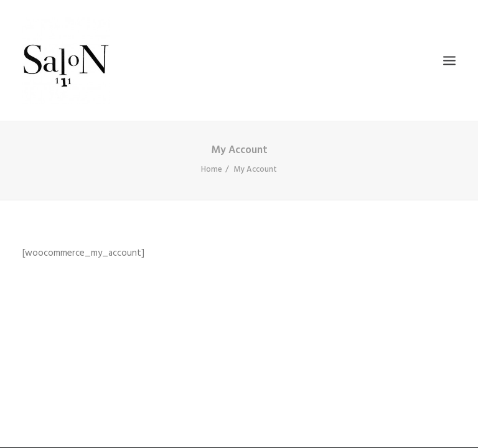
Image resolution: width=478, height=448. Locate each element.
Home (212, 170)
